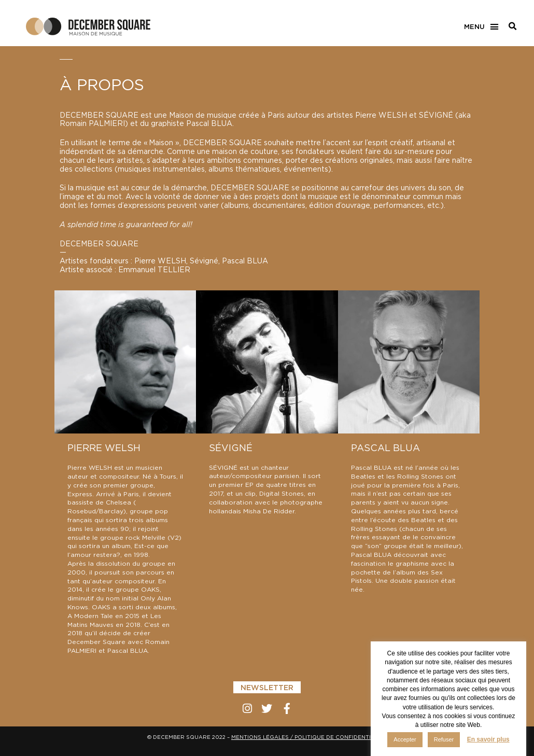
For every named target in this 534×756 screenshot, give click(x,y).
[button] (481, 27)
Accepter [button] (405, 739)
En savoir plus (488, 739)
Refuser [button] (444, 739)
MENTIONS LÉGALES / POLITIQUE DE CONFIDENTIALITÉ (309, 737)
